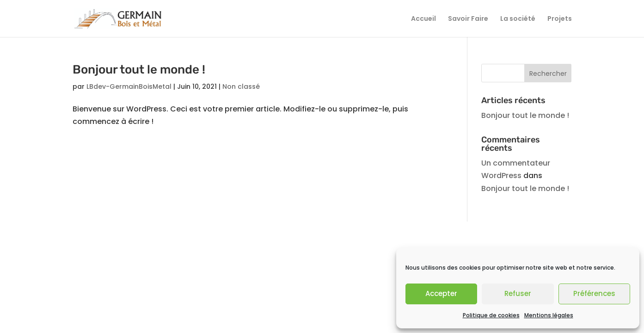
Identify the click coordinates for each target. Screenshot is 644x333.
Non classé (241, 86)
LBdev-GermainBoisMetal (129, 86)
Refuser (518, 293)
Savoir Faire (468, 19)
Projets (560, 19)
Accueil (423, 19)
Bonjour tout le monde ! (139, 70)
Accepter (441, 293)
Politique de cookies (491, 315)
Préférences (594, 293)
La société (518, 19)
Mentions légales (549, 315)
